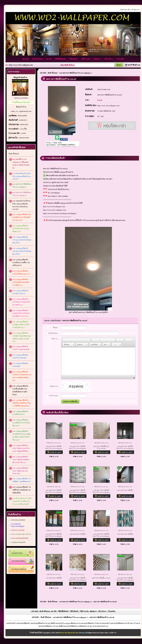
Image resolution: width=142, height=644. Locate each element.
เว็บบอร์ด (120, 59)
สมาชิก (49, 59)
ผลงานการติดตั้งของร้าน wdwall (110, 95)
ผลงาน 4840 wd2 (104, 89)
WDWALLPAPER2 (21, 98)
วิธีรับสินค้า (74, 59)
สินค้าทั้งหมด (38, 59)
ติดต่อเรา (98, 59)
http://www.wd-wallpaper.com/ (54, 207)
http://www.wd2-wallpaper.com (21, 65)
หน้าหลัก (26, 59)
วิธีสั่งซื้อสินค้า (61, 59)
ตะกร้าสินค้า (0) (132, 65)
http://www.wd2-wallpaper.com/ (55, 211)
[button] (65, 341)
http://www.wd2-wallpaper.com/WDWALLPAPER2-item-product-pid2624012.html (62, 144)
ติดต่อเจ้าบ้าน (21, 107)
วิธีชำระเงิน (86, 59)
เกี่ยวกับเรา (109, 59)
